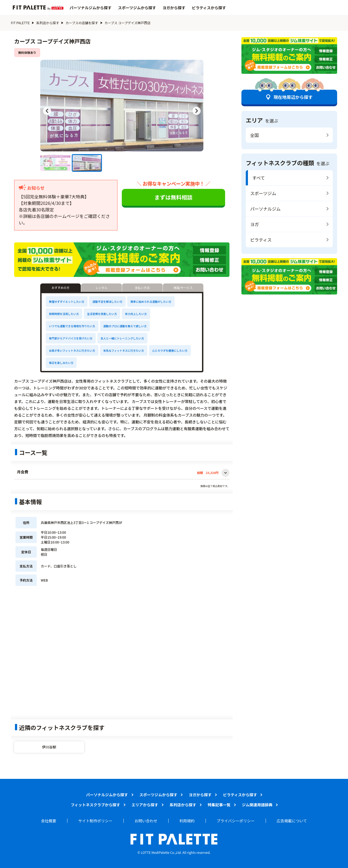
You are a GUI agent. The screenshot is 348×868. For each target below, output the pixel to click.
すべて (259, 178)
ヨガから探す (174, 8)
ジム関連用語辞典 (257, 805)
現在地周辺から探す (293, 97)
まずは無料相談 (173, 197)
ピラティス (261, 240)
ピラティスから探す (209, 8)
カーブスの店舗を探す (82, 23)
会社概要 (49, 821)
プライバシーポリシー (236, 821)
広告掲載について (292, 821)
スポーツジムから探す (137, 8)
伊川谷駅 (49, 747)
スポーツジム (263, 193)
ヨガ (254, 224)
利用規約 (187, 821)
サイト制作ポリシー (95, 821)
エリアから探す (145, 805)
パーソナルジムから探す (91, 8)
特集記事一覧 (219, 805)
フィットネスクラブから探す (95, 805)
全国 (254, 135)
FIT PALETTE (20, 23)
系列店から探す (48, 23)
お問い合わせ (146, 821)
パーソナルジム (265, 209)
